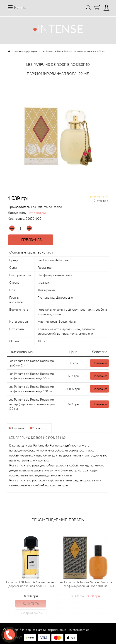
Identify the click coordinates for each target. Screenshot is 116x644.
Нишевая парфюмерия (26, 51)
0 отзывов (101, 201)
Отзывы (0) (40, 428)
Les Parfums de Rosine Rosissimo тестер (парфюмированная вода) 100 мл (32, 404)
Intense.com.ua (79, 630)
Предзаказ (31, 240)
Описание (17, 428)
